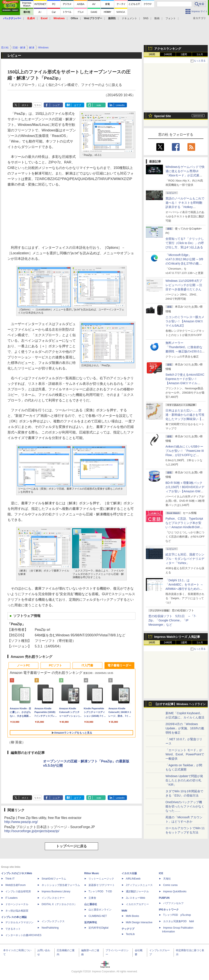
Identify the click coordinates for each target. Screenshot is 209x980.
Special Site (163, 116)
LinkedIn (120, 105)
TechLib (130, 934)
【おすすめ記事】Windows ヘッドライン (180, 704)
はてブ (78, 105)
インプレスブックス (53, 921)
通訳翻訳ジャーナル (137, 891)
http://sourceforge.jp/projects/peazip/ (32, 831)
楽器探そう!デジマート (102, 885)
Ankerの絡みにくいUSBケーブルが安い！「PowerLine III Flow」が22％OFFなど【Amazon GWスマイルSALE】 (185, 455)
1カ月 (200, 54)
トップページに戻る (71, 846)
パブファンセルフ (173, 903)
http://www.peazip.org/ (21, 822)
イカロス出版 (129, 873)
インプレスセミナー (53, 898)
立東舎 (92, 898)
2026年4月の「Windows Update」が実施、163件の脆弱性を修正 (185, 728)
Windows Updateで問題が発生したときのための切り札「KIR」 (184, 780)
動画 (157, 18)
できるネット (13, 929)
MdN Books (132, 916)
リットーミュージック (101, 879)
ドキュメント (129, 18)
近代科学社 (91, 922)
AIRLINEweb (133, 879)
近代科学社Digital (98, 928)
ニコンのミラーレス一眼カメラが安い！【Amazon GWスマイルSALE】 (185, 321)
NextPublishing (50, 928)
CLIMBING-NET (98, 916)
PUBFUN (164, 898)
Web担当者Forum (15, 885)
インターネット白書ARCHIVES (23, 935)
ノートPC (23, 665)
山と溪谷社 (91, 904)
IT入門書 (87, 665)
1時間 (152, 54)
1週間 (184, 54)
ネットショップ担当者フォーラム (61, 885)
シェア (56, 105)
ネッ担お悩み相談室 (17, 911)
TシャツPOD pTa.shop (177, 915)
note (99, 105)
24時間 (168, 54)
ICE (161, 873)
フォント (171, 18)
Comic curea (170, 885)
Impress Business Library (56, 891)
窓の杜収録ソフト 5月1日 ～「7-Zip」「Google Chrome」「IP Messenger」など (172, 620)
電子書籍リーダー (119, 665)
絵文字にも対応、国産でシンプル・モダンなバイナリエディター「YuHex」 (185, 559)
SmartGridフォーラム (54, 879)
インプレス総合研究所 (18, 891)
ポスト (25, 105)
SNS (146, 18)
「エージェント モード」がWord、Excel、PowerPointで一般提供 (185, 754)
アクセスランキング (168, 49)
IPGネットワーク (169, 910)
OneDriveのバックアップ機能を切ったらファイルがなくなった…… (185, 806)
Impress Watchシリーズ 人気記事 (177, 637)
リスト (38, 105)
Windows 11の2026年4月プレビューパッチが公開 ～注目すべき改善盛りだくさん (184, 285)
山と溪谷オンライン (100, 910)
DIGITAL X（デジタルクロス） (59, 904)
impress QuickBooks (175, 891)
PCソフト (55, 665)
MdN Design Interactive (139, 922)
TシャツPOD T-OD (100, 891)
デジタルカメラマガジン (19, 922)
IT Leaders (11, 898)
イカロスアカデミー (137, 904)
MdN (124, 911)
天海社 (167, 879)
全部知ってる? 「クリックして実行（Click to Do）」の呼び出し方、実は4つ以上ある (185, 243)
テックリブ (128, 929)
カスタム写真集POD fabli (179, 921)
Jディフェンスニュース (139, 885)
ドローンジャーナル (17, 904)
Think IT (10, 879)
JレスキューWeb (135, 898)
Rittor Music (92, 873)
